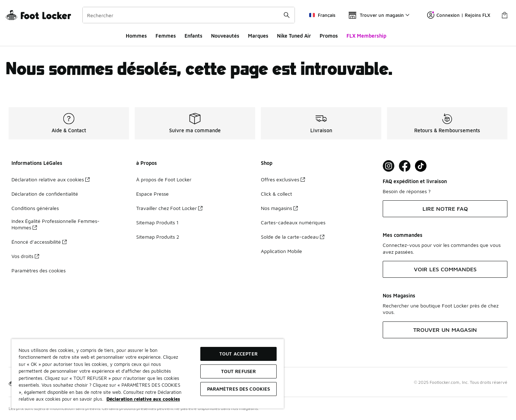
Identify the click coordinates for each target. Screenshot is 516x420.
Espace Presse (152, 194)
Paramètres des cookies (39, 270)
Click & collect (276, 194)
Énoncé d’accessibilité (39, 242)
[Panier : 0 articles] (505, 15)
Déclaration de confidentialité (45, 194)
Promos (329, 36)
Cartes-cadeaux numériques (293, 222)
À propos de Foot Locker (164, 179)
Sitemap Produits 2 (158, 237)
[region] (148, 374)
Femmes (166, 36)
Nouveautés (225, 36)
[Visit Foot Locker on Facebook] (405, 166)
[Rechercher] (189, 15)
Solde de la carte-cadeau (293, 237)
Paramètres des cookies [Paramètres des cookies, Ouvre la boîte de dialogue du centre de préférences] (239, 389)
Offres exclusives (283, 179)
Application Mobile (281, 251)
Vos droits (25, 256)
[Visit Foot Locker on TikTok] (421, 166)
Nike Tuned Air (294, 36)
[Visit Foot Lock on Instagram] (389, 166)
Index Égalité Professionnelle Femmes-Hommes (56, 224)
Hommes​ (136, 36)
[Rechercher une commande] (287, 15)
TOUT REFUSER (239, 371)
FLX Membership (366, 36)
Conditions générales (35, 208)
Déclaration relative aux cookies (51, 179)
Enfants (193, 36)
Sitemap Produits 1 (157, 222)
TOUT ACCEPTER (238, 354)
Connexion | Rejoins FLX (459, 15)
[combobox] (189, 15)
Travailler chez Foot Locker (169, 208)
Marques (258, 36)
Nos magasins (279, 208)
